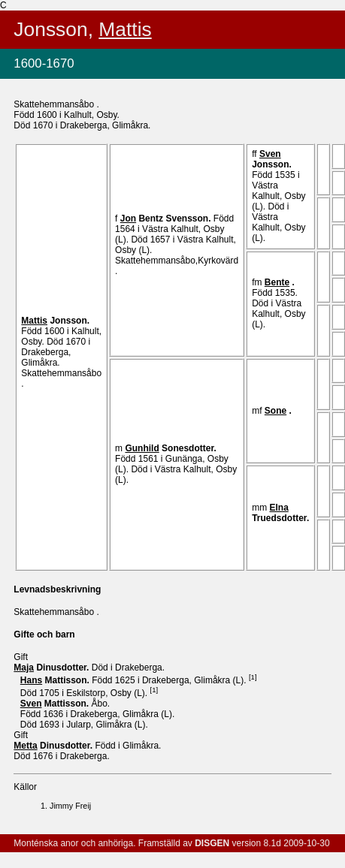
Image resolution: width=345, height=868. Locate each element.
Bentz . (167, 219)
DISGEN (212, 843)
